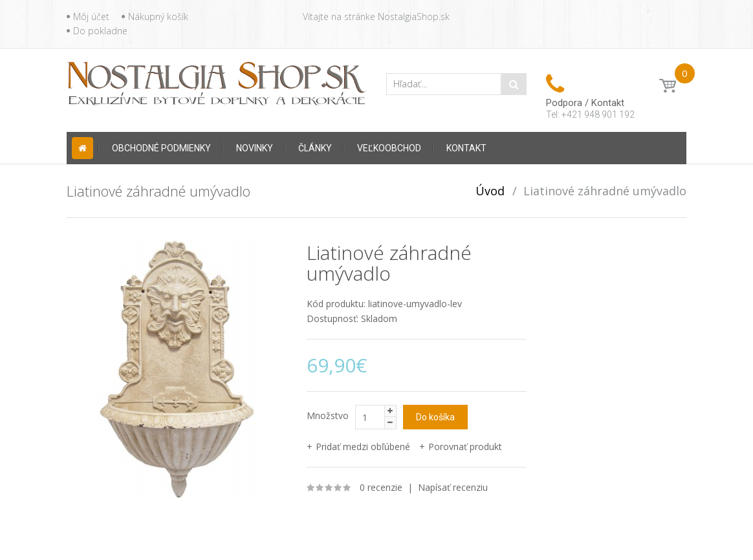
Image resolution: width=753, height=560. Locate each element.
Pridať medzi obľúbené (363, 447)
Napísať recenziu (453, 487)
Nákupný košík (158, 16)
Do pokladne (100, 31)
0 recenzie (381, 487)
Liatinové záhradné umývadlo (605, 191)
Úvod (490, 191)
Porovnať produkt (465, 447)
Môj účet (91, 16)
